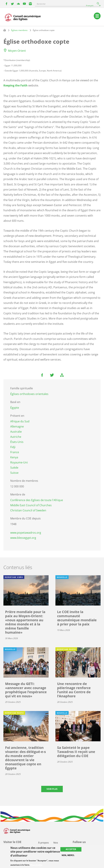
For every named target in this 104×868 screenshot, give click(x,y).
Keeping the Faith (15, 85)
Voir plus (52, 789)
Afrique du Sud (20, 421)
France (15, 452)
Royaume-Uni (19, 462)
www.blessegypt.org (23, 538)
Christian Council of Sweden (28, 510)
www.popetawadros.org (26, 533)
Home (5, 30)
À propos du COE (43, 845)
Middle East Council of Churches (31, 505)
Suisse (14, 473)
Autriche (16, 437)
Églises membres (19, 30)
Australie (16, 432)
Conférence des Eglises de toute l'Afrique (37, 500)
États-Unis (17, 442)
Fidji (13, 447)
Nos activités (58, 845)
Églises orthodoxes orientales (29, 394)
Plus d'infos (36, 865)
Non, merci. (68, 855)
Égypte (15, 408)
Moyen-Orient (17, 51)
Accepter (71, 849)
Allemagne (17, 426)
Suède (14, 468)
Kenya (14, 457)
